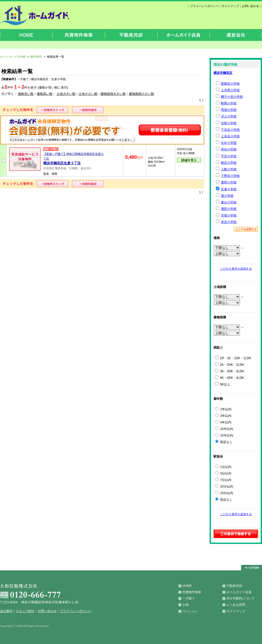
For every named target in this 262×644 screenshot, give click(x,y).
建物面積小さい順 (141, 94)
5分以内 (223, 473)
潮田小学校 (229, 209)
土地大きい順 (66, 94)
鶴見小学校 (229, 163)
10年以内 (224, 429)
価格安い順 (26, 94)
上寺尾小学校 (230, 90)
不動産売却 (234, 586)
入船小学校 (229, 169)
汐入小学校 (229, 116)
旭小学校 (227, 196)
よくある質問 (236, 605)
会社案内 (6, 611)
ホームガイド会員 (239, 592)
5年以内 (223, 422)
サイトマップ (230, 6)
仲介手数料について (241, 598)
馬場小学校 (229, 110)
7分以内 (223, 480)
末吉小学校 (229, 222)
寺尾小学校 (229, 123)
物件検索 (36, 57)
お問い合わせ (250, 6)
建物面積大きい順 (113, 94)
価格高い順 (45, 94)
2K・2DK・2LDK (229, 365)
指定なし (224, 442)
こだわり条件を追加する (236, 269)
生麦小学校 (229, 189)
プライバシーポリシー (204, 6)
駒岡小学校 (229, 103)
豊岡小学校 (229, 182)
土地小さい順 (88, 94)
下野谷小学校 (230, 176)
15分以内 (224, 493)
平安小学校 (229, 156)
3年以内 (223, 416)
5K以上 (222, 384)
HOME (187, 586)
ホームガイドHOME (13, 57)
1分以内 (223, 467)
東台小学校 (229, 202)
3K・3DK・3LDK (229, 371)
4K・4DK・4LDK (229, 378)
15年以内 (224, 435)
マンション (190, 611)
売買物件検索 (192, 592)
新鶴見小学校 (230, 84)
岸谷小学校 (229, 149)
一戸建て (189, 598)
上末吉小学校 (230, 136)
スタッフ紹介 (25, 611)
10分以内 (224, 487)
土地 (185, 605)
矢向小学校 (229, 143)
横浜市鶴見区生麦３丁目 (62, 163)
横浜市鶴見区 (223, 73)
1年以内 (223, 409)
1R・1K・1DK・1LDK (233, 358)
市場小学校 (229, 215)
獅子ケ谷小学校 (232, 97)
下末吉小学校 (230, 130)
